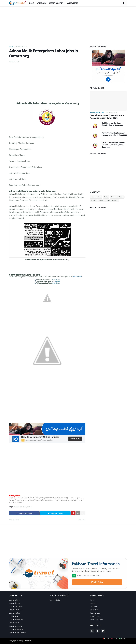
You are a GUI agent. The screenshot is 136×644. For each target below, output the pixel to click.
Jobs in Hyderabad (16, 620)
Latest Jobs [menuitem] (41, 3)
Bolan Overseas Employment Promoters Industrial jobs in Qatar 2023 (113, 145)
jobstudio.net (78, 277)
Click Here (56, 280)
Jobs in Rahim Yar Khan (18, 633)
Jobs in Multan (14, 613)
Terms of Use (95, 613)
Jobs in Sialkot (14, 616)
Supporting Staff (112, 200)
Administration (96, 197)
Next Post (81, 520)
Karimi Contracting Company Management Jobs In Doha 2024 (114, 134)
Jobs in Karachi (15, 603)
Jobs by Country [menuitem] (56, 3)
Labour (94, 200)
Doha (106, 197)
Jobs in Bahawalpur (16, 629)
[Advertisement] (68, 24)
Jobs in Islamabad (16, 606)
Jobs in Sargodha (15, 626)
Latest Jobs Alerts (97, 620)
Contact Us (94, 606)
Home (11, 46)
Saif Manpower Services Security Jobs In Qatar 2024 (112, 124)
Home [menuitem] (32, 3)
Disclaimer (94, 610)
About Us (94, 603)
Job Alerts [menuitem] (73, 3)
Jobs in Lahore (14, 600)
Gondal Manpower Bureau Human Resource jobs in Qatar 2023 (106, 117)
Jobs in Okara (14, 623)
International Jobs (21, 46)
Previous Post (15, 520)
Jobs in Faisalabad (16, 610)
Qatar (29, 507)
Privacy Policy (95, 616)
